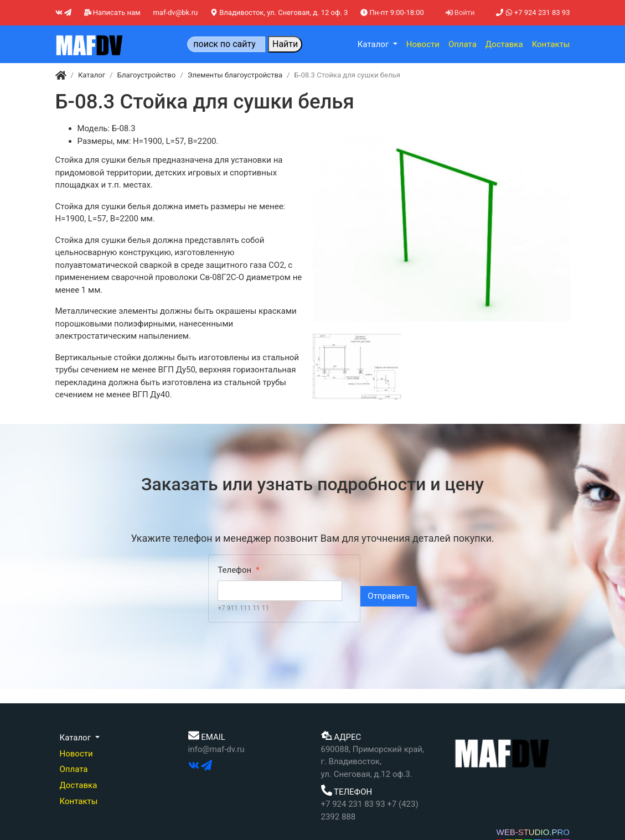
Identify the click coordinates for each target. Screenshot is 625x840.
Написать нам (112, 12)
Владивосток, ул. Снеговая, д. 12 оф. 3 (279, 12)
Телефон (234, 570)
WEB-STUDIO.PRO (533, 832)
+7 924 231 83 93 (533, 12)
